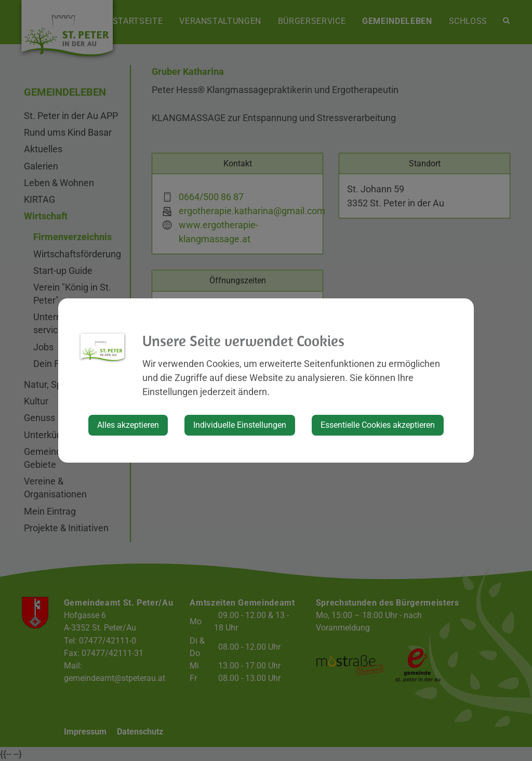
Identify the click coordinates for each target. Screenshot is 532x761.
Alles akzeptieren (128, 425)
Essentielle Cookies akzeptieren (378, 425)
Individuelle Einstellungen (240, 425)
